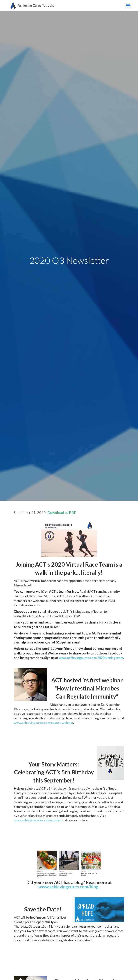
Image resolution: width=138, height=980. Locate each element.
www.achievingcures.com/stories (37, 820)
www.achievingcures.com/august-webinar (43, 723)
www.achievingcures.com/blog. (69, 887)
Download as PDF (62, 512)
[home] (32, 5)
